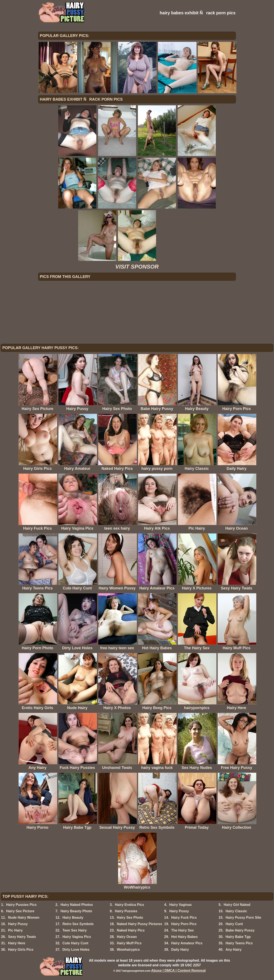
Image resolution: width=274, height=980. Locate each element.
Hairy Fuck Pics (184, 918)
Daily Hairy (180, 950)
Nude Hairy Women (24, 918)
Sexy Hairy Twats (22, 937)
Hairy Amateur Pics (187, 943)
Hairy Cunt (234, 924)
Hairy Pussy (179, 911)
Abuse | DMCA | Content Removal (178, 970)
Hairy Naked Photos (77, 905)
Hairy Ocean (127, 937)
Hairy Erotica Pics (130, 905)
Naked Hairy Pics (131, 930)
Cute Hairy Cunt (75, 943)
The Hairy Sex (183, 930)
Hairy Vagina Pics (77, 937)
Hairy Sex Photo (130, 918)
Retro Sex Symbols (78, 924)
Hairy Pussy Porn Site (243, 918)
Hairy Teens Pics (239, 943)
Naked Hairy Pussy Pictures (140, 924)
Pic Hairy (15, 930)
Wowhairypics (128, 950)
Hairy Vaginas (181, 905)
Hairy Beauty (73, 918)
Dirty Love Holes (76, 950)
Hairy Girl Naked (237, 905)
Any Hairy (234, 950)
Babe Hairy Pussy (240, 930)
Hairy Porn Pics (184, 924)
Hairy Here (17, 943)
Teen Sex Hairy (75, 930)
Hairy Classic (236, 911)
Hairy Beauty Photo (76, 911)
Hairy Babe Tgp (238, 937)
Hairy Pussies (126, 911)
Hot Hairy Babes (185, 937)
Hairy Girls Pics (21, 950)
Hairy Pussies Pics (21, 905)
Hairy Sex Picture (20, 911)
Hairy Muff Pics (129, 943)
